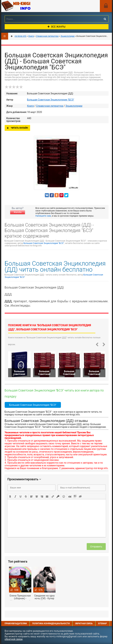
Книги (31, 106)
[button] (10, 496)
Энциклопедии (74, 106)
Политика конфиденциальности (51, 624)
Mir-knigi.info (27, 6)
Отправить (96, 547)
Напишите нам (43, 216)
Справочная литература (50, 106)
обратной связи (14, 639)
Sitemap (102, 624)
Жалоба (17, 212)
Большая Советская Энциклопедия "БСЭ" (51, 100)
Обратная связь (84, 624)
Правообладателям (16, 624)
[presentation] (10, 496)
